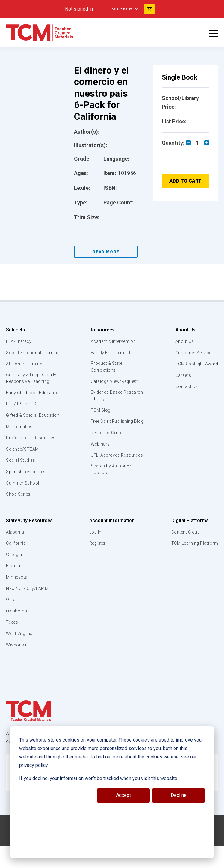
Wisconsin (17, 666)
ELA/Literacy (20, 341)
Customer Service (192, 353)
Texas (12, 644)
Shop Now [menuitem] (122, 9)
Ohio (11, 621)
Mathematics (20, 448)
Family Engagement (110, 353)
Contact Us (185, 386)
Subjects (16, 330)
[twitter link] (131, 861)
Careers (181, 375)
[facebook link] (96, 861)
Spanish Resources (27, 493)
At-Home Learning (25, 371)
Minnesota (17, 599)
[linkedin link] (108, 861)
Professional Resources (32, 459)
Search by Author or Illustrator (111, 485)
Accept (124, 795)
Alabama (15, 553)
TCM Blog (100, 412)
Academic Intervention (114, 341)
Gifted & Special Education (24, 433)
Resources (101, 330)
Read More (106, 252)
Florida (13, 587)
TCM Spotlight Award (196, 364)
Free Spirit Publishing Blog (112, 426)
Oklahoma (16, 632)
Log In (95, 553)
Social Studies (22, 482)
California (16, 565)
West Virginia (20, 655)
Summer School (24, 504)
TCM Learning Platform (194, 565)
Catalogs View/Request (115, 382)
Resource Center (108, 441)
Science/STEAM (24, 470)
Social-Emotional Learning (24, 356)
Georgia (15, 576)
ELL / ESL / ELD (23, 419)
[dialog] (112, 792)
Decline (179, 795)
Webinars (99, 452)
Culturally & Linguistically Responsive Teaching (32, 386)
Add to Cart (186, 181)
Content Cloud (184, 553)
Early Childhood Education (23, 404)
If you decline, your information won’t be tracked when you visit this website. (99, 778)
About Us (183, 330)
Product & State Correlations (107, 367)
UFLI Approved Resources (105, 467)
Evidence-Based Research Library (108, 397)
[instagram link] (119, 861)
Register (97, 565)
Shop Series (19, 516)
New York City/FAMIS (28, 610)
